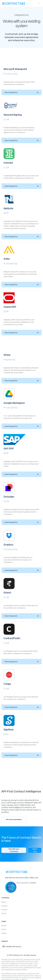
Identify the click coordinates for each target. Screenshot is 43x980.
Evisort (7, 593)
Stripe (7, 355)
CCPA (4, 929)
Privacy (4, 910)
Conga (7, 684)
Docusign (9, 497)
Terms (4, 913)
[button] (39, 3)
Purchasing (10, 263)
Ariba (7, 259)
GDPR (4, 926)
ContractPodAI (12, 638)
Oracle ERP (10, 307)
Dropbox (8, 545)
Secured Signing (13, 115)
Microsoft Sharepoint (15, 69)
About (4, 902)
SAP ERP (9, 449)
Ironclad (8, 163)
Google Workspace (14, 403)
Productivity (11, 74)
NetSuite (8, 208)
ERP (6, 213)
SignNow (9, 730)
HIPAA (4, 933)
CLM (6, 119)
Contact (4, 906)
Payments (10, 359)
